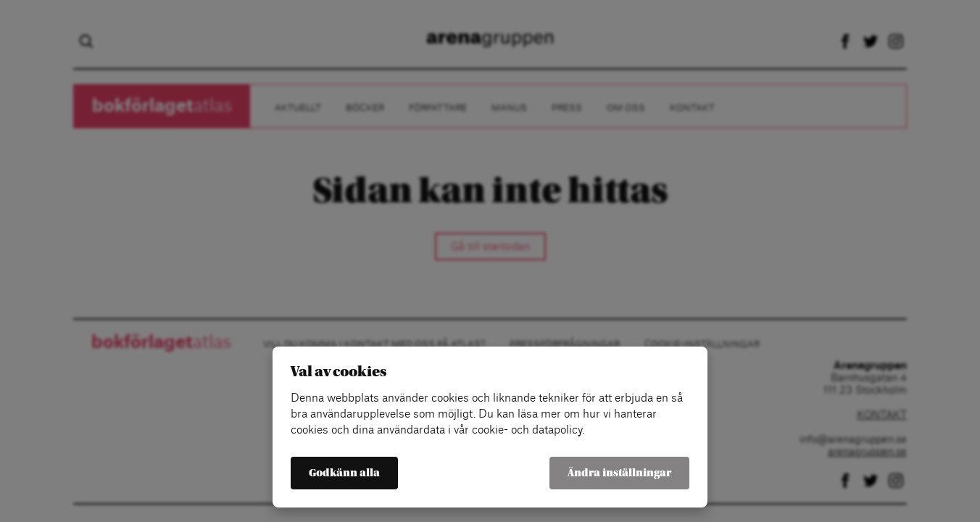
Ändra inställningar (619, 473)
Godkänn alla (344, 473)
